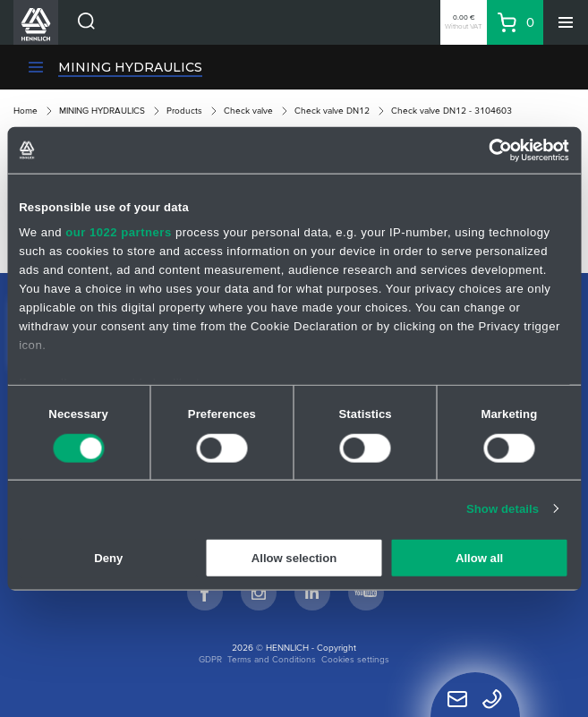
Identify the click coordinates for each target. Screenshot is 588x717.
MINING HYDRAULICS (130, 67)
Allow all (479, 558)
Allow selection (294, 558)
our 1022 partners (119, 231)
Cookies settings (355, 659)
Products (184, 111)
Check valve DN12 (332, 111)
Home (26, 111)
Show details (503, 509)
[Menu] (566, 22)
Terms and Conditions (272, 659)
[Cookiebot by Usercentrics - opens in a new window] (491, 149)
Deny (108, 558)
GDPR (210, 659)
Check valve (248, 111)
